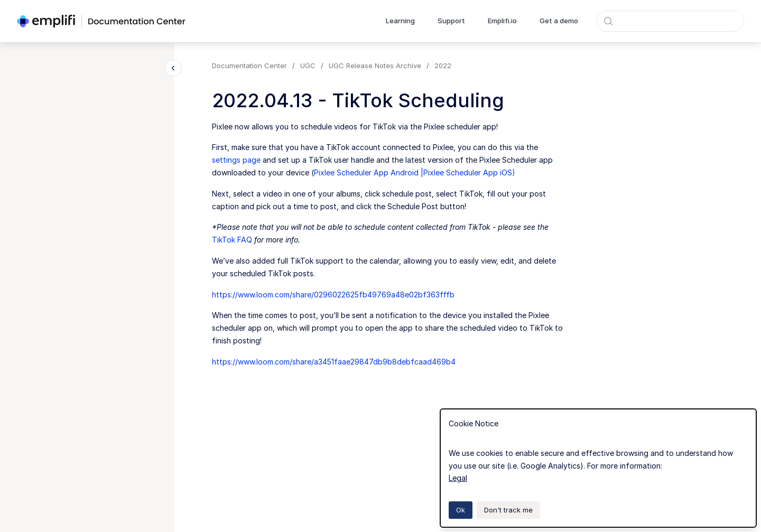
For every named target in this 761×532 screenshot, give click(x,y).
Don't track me (508, 510)
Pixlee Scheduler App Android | (369, 172)
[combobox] (670, 21)
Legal (458, 478)
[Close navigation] (173, 68)
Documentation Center (249, 66)
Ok (461, 510)
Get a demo (559, 21)
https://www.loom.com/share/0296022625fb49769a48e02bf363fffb (333, 295)
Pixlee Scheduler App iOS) (469, 172)
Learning (400, 21)
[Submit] (608, 21)
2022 (443, 66)
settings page (236, 160)
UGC (308, 66)
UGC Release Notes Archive (375, 66)
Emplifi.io (502, 21)
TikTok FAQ (232, 240)
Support (451, 21)
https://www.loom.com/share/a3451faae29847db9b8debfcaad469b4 (334, 362)
